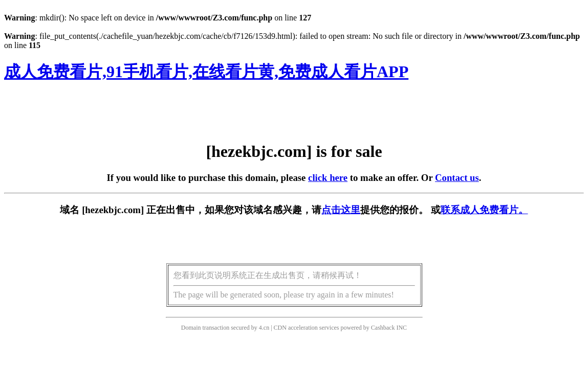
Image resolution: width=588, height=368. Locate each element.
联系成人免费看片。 (484, 210)
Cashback (383, 328)
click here (328, 178)
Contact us (457, 178)
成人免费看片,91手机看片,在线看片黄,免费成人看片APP (206, 72)
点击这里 (341, 210)
